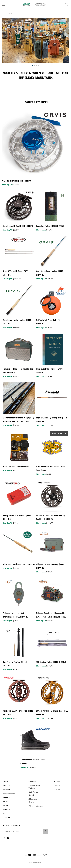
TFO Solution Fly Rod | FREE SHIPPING (51, 662)
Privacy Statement (35, 806)
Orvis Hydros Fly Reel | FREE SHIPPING (18, 226)
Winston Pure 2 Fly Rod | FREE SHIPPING (19, 564)
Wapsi (6, 781)
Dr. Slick (6, 805)
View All (6, 817)
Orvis (5, 801)
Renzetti (7, 809)
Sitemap (57, 789)
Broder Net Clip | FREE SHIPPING (16, 467)
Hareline (7, 797)
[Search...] (35, 13)
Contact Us (33, 781)
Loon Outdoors (9, 793)
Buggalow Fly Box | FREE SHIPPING (50, 226)
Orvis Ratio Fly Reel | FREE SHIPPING (17, 181)
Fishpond (7, 789)
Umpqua (7, 785)
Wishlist (57, 785)
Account (57, 781)
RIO (5, 813)
